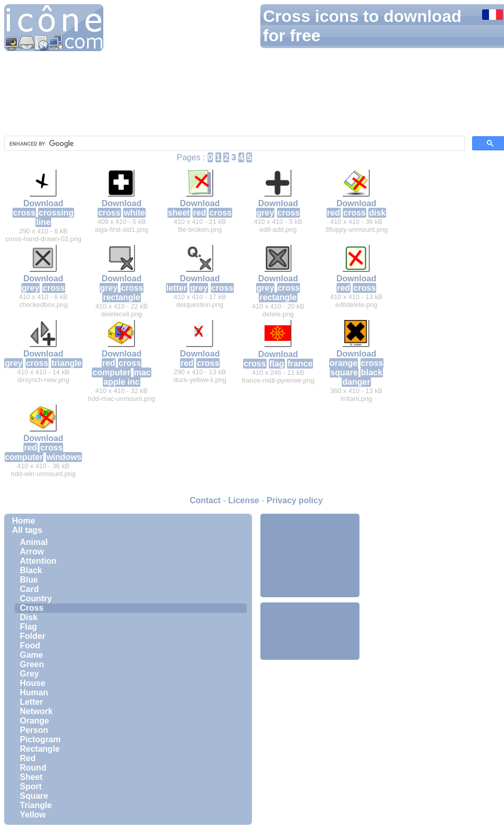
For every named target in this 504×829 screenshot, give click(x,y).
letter (177, 288)
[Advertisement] (310, 555)
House (33, 683)
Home (23, 521)
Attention (38, 561)
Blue (29, 580)
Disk (29, 617)
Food (30, 646)
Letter (31, 702)
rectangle (121, 297)
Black (31, 570)
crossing (56, 213)
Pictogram (40, 739)
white (134, 213)
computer (111, 372)
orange (344, 363)
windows (64, 457)
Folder (33, 636)
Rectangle (40, 749)
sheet (179, 213)
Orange (34, 721)
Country (36, 599)
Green (32, 664)
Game (31, 655)
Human (34, 692)
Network (36, 711)
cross (24, 213)
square (344, 372)
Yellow (33, 815)
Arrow (32, 552)
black (372, 372)
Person (34, 730)
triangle (67, 363)
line (43, 222)
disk (377, 213)
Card (29, 589)
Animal (34, 542)
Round (33, 768)
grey (266, 213)
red (200, 213)
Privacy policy (295, 500)
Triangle (36, 805)
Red (28, 758)
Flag (28, 627)
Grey (29, 674)
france (300, 364)
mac (142, 372)
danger (356, 382)
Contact (205, 500)
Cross (32, 608)
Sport (31, 786)
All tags (27, 530)
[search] (233, 144)
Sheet (31, 777)
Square (34, 796)
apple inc (121, 382)
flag (277, 364)
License (244, 500)
